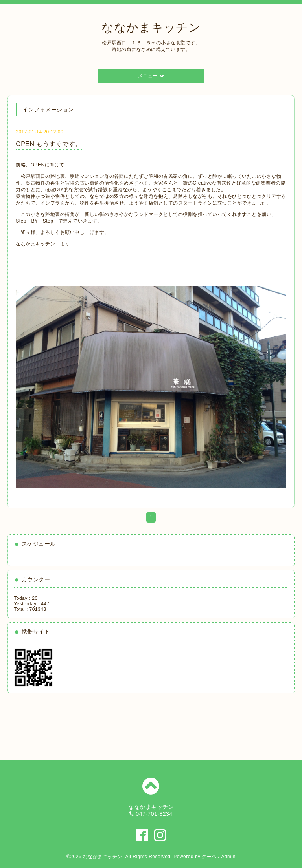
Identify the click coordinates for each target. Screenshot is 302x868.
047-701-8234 (154, 814)
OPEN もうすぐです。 (49, 144)
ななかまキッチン (151, 27)
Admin (228, 857)
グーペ (209, 857)
